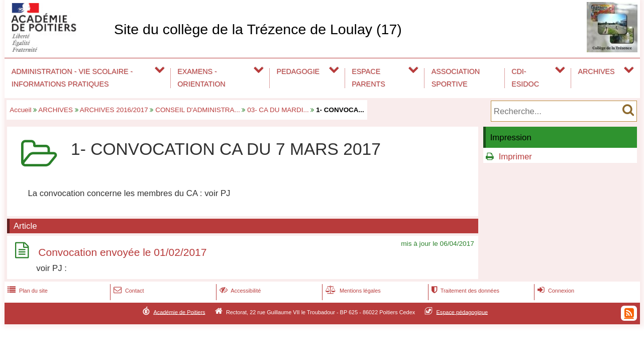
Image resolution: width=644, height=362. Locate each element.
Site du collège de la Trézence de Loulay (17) (258, 29)
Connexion (555, 291)
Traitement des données (464, 291)
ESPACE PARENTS (368, 78)
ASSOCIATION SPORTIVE (456, 78)
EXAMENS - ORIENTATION (201, 78)
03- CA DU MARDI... (278, 110)
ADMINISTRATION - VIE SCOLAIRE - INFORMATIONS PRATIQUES (72, 78)
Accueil (20, 110)
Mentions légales (352, 291)
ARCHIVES (597, 71)
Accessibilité (239, 291)
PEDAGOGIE (298, 71)
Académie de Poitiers (179, 312)
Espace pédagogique (462, 312)
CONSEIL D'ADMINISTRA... (198, 110)
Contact (128, 291)
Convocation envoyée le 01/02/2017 (122, 252)
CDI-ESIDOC (525, 78)
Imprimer (515, 157)
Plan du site (27, 291)
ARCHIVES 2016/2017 (114, 110)
